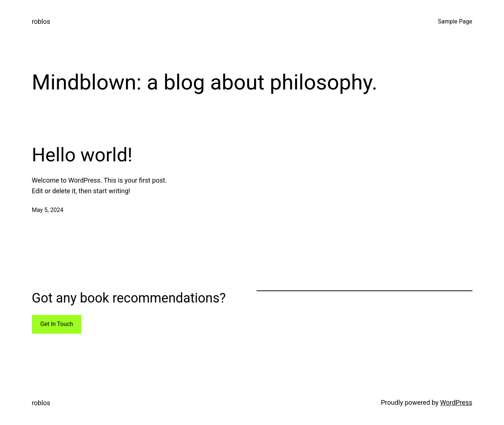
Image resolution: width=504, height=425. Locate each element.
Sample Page (455, 21)
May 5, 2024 (48, 210)
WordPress (456, 402)
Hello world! (82, 155)
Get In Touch (57, 324)
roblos (41, 21)
